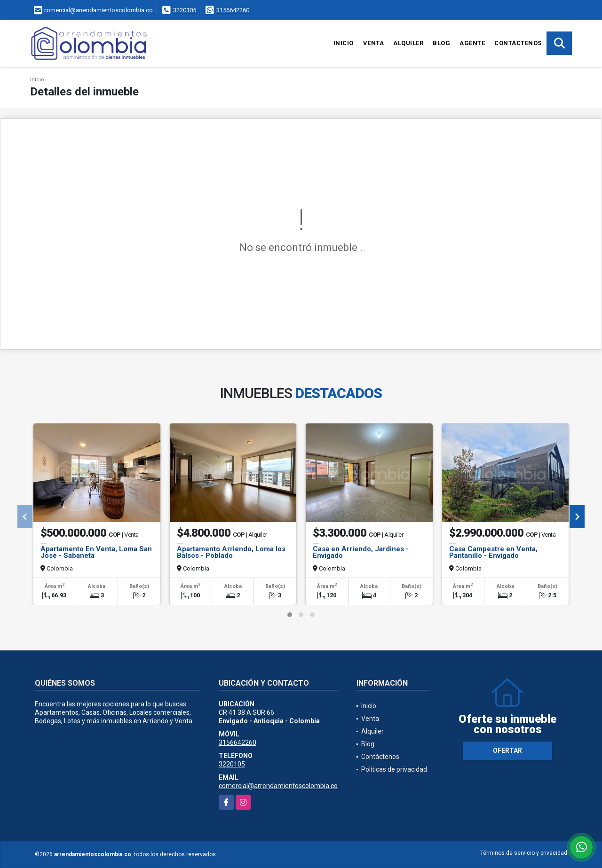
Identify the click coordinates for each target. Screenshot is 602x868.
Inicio (344, 43)
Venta (374, 43)
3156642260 (233, 10)
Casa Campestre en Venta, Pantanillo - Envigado (493, 552)
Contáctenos (518, 43)
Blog (441, 43)
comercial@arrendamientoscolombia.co (278, 786)
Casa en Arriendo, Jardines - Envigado (361, 552)
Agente (472, 43)
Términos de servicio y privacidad (524, 853)
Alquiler (408, 43)
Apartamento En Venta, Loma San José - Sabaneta (96, 552)
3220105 (185, 10)
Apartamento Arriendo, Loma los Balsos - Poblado (231, 552)
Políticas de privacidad (394, 769)
